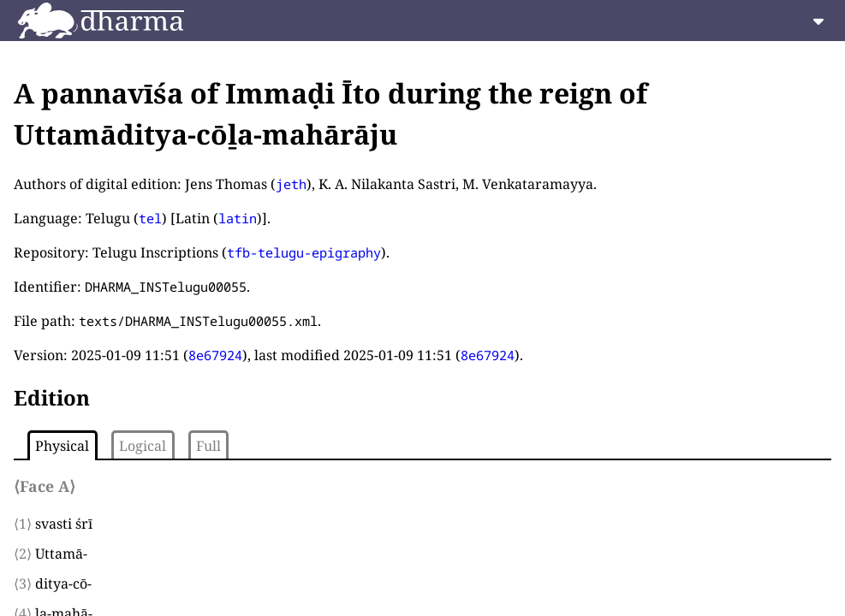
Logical (143, 446)
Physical (62, 446)
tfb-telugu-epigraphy (304, 252)
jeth (291, 184)
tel (150, 218)
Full (208, 446)
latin (238, 218)
